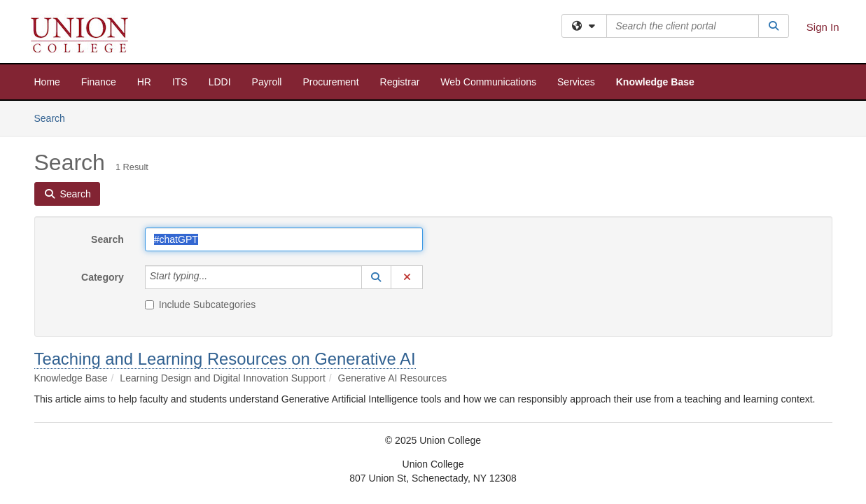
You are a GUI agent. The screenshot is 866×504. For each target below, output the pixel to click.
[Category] (215, 277)
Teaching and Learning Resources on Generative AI (225, 359)
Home (47, 82)
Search (55, 117)
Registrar (400, 82)
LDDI (220, 82)
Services (576, 82)
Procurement (330, 82)
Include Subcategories (201, 304)
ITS (180, 82)
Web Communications (488, 82)
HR (144, 82)
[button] (377, 277)
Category (103, 277)
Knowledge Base (655, 82)
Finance (99, 82)
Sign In (823, 27)
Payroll (267, 82)
